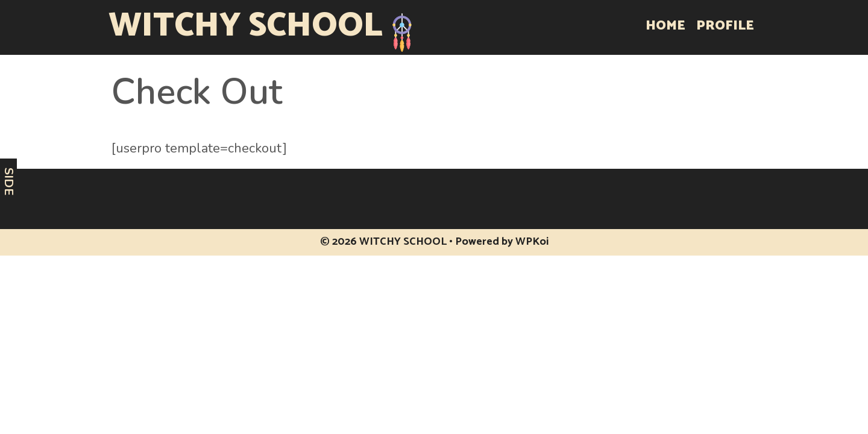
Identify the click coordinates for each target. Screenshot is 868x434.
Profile (725, 26)
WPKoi (532, 242)
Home (665, 26)
